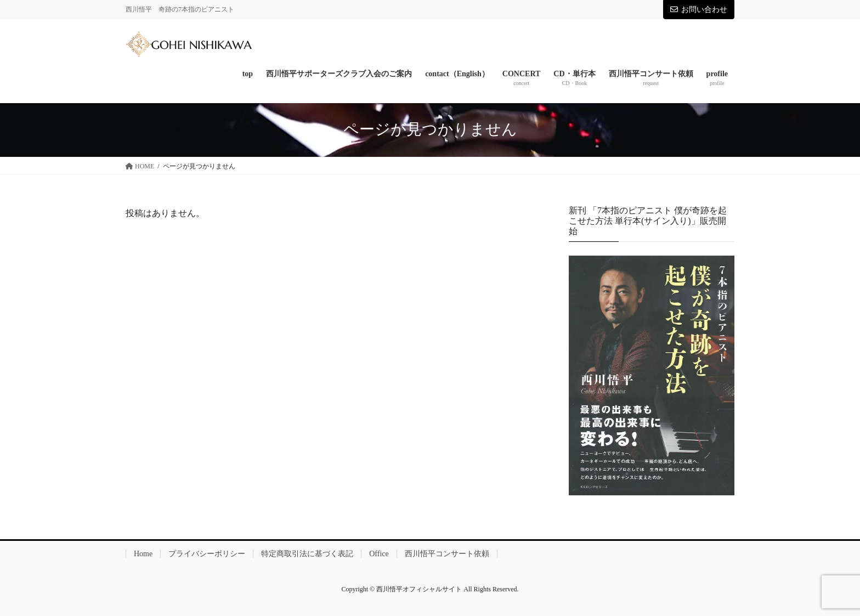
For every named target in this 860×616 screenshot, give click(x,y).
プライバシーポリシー (207, 554)
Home (143, 554)
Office (379, 554)
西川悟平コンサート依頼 (447, 554)
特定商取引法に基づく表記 (307, 554)
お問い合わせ (699, 10)
